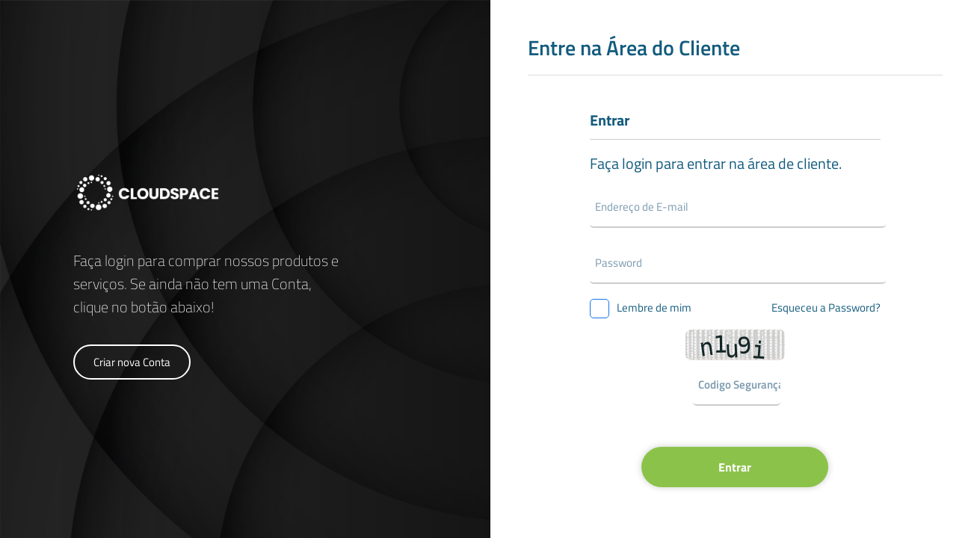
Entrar (735, 467)
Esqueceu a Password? (826, 307)
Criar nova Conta (132, 362)
